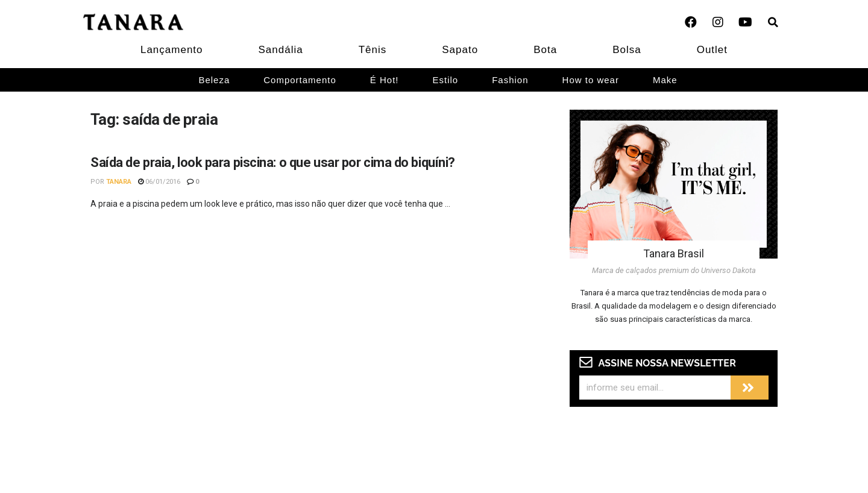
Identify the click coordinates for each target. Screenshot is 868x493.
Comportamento (300, 80)
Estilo (446, 80)
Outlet (712, 50)
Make (665, 80)
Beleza (214, 80)
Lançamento (172, 50)
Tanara (119, 182)
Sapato (460, 50)
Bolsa (627, 50)
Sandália (281, 50)
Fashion (510, 80)
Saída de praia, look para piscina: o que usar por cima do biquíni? (273, 162)
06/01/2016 (159, 182)
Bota (545, 50)
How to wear (591, 80)
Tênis (373, 50)
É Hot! (385, 80)
